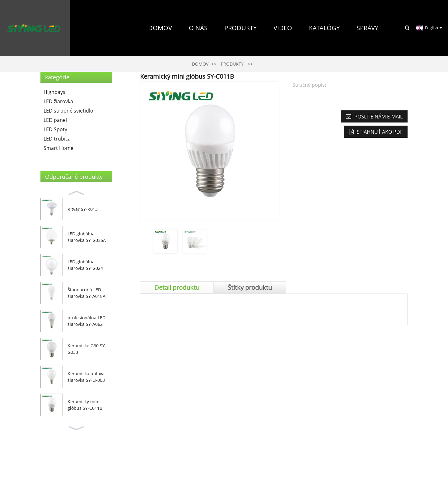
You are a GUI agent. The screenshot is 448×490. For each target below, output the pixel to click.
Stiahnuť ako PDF (380, 132)
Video (283, 28)
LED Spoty (55, 129)
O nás (198, 28)
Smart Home (58, 148)
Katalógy (324, 28)
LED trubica (57, 139)
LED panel (55, 120)
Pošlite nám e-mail (378, 117)
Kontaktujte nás (351, 84)
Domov (160, 28)
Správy (367, 28)
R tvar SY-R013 (83, 209)
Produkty (240, 28)
